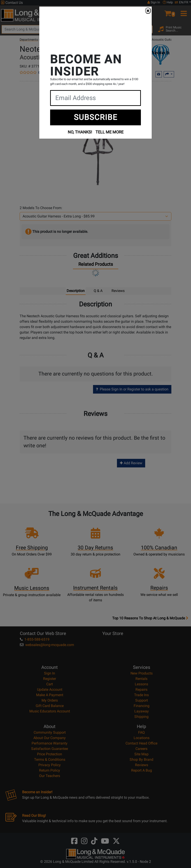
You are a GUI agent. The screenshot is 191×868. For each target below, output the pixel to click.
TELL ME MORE (109, 132)
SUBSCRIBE (96, 117)
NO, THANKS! (80, 132)
